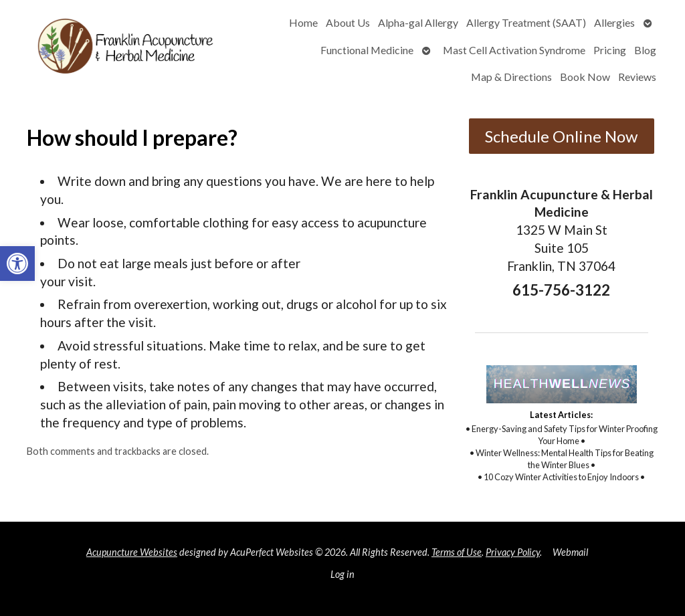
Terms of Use (457, 552)
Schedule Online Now (561, 136)
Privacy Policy (513, 552)
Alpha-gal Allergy (418, 22)
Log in (342, 574)
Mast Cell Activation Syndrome (514, 50)
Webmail (570, 552)
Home (303, 22)
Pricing (610, 50)
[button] (17, 264)
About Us (348, 22)
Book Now (585, 77)
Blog (645, 50)
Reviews (637, 77)
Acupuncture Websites (132, 552)
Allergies (614, 22)
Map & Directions (511, 77)
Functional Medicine (367, 50)
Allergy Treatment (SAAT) (526, 22)
